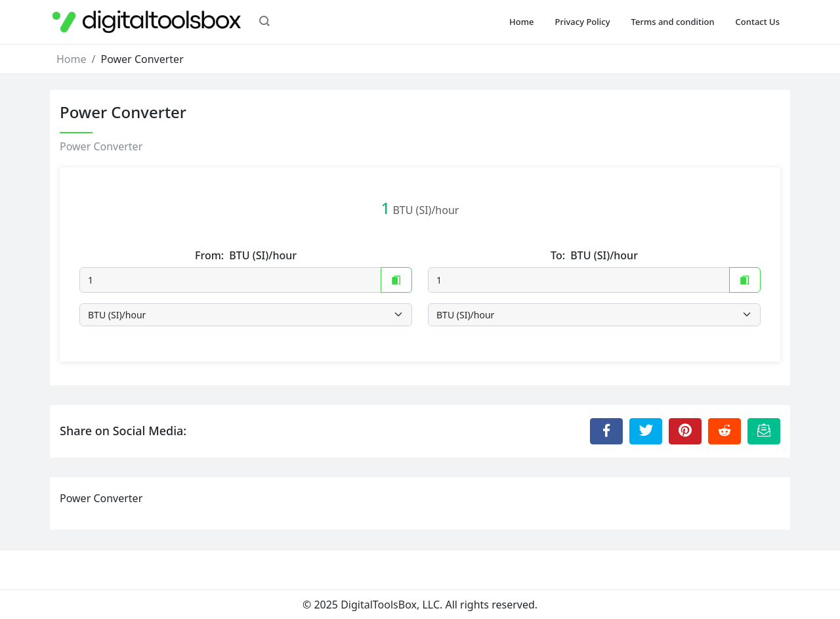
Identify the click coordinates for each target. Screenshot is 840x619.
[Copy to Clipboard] (396, 280)
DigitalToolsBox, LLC (390, 605)
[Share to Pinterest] (685, 431)
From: (246, 256)
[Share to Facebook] (606, 431)
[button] (264, 22)
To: (594, 256)
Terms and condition (673, 22)
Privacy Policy (583, 22)
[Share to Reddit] (724, 431)
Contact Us (758, 22)
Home (521, 22)
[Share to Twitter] (646, 431)
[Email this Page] (764, 431)
